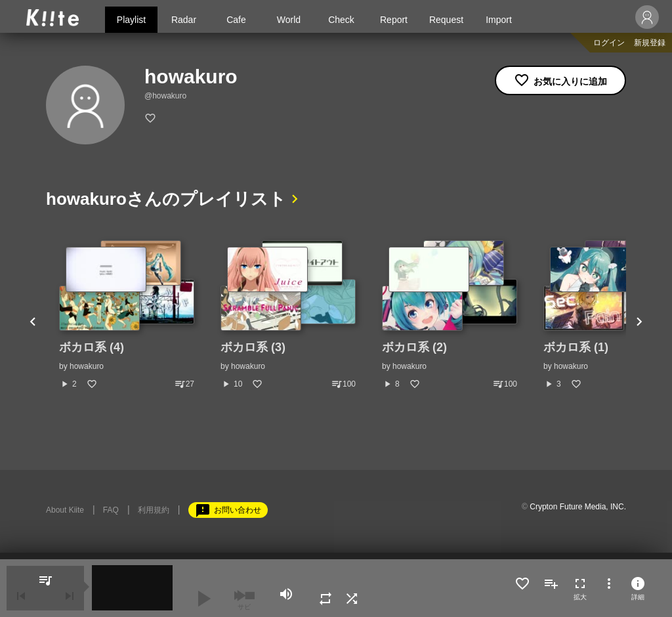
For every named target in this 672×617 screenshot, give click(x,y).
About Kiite (65, 510)
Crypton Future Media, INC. (578, 507)
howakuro (87, 366)
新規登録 (650, 43)
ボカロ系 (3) (253, 347)
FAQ (111, 510)
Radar (184, 20)
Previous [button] (33, 322)
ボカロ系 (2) (414, 347)
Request (446, 20)
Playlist (131, 20)
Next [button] (639, 322)
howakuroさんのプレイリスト (166, 199)
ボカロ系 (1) (576, 347)
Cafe (236, 20)
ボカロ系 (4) (92, 347)
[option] (127, 315)
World (289, 20)
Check (341, 20)
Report (394, 20)
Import (499, 20)
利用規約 (154, 510)
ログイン (609, 43)
